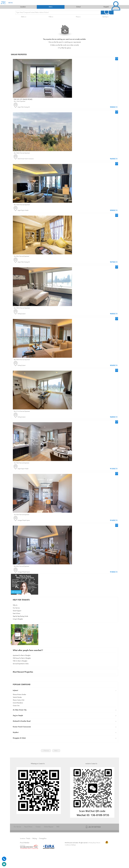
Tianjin (28, 839)
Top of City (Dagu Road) (23, 99)
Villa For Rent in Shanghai (20, 661)
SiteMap (73, 845)
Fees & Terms (17, 614)
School (78, 7)
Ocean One (16, 706)
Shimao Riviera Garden (19, 695)
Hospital (106, 7)
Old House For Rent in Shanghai (22, 658)
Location (23, 7)
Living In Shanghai (18, 619)
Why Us (15, 605)
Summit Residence (18, 703)
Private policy (92, 843)
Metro (51, 7)
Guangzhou (43, 839)
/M (114, 107)
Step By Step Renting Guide (20, 616)
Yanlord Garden (17, 697)
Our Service (16, 608)
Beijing (35, 839)
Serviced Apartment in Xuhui (21, 664)
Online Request (49, 827)
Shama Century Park (19, 700)
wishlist (117, 59)
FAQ (58, 827)
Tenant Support (17, 611)
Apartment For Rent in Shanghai (22, 655)
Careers (38, 827)
